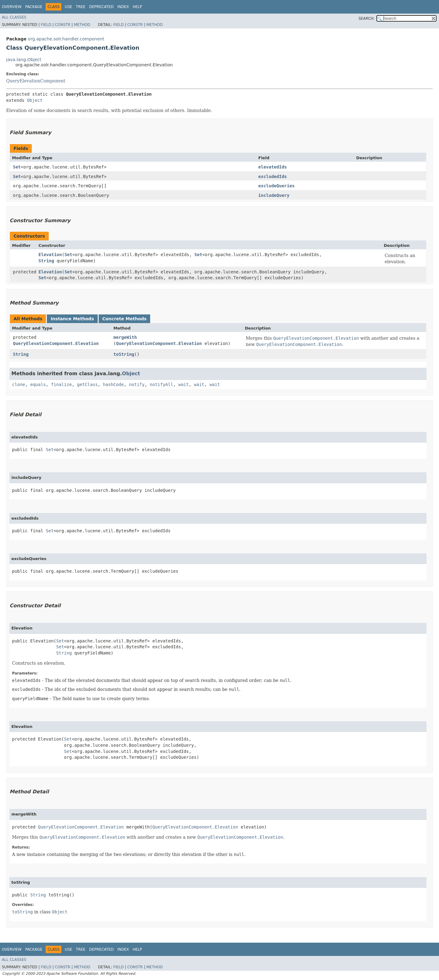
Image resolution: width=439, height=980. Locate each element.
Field (46, 25)
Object (35, 100)
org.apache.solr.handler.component (66, 39)
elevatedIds (273, 167)
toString (124, 354)
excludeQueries (277, 186)
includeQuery (274, 195)
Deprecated (101, 7)
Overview (12, 7)
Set (17, 167)
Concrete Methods (125, 319)
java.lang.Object (24, 60)
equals (38, 384)
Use (68, 7)
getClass (87, 384)
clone (18, 384)
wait (184, 384)
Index (123, 7)
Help (137, 7)
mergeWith (125, 337)
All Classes (14, 17)
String (46, 261)
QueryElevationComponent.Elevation (56, 343)
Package (34, 7)
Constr (63, 25)
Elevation (50, 255)
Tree (81, 7)
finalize (61, 384)
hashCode (113, 384)
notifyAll (162, 384)
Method (82, 25)
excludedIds (273, 176)
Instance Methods (72, 319)
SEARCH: (367, 19)
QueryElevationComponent (36, 81)
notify (137, 384)
